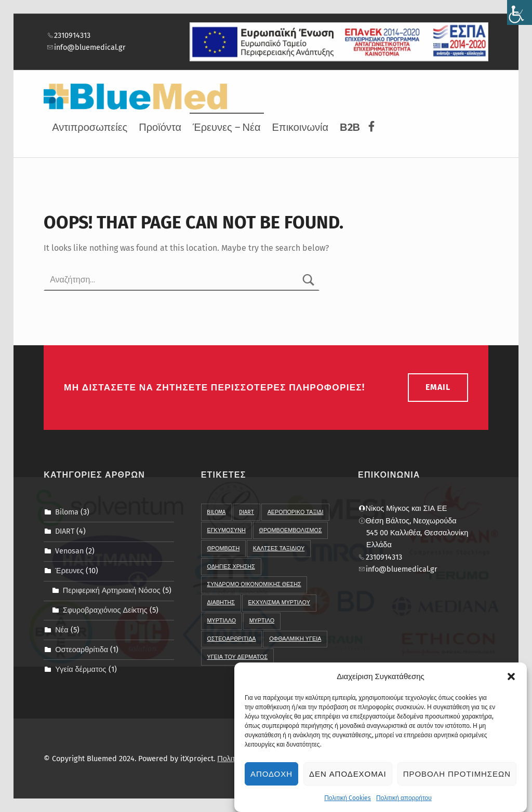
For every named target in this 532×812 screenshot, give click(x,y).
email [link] (438, 387)
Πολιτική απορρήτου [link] (404, 802)
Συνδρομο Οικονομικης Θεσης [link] (254, 584)
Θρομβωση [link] (223, 549)
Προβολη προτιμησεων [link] (457, 778)
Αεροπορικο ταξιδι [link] (296, 512)
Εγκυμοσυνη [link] (226, 530)
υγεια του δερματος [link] (237, 657)
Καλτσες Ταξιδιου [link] (279, 549)
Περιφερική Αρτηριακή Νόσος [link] (112, 590)
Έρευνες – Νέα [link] (227, 127)
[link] (520, 12)
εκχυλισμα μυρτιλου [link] (279, 603)
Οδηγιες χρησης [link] (231, 567)
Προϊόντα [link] (160, 127)
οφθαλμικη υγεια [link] (295, 639)
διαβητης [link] (221, 603)
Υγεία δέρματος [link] (81, 669)
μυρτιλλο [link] (221, 621)
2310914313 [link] (69, 35)
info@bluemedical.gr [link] (86, 47)
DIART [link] (65, 531)
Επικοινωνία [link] (301, 127)
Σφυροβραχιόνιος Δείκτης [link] (105, 610)
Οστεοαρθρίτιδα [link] (82, 649)
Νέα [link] (62, 630)
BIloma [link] (216, 512)
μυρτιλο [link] (262, 621)
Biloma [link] (67, 511)
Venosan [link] (69, 551)
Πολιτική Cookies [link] (348, 802)
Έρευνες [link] (69, 571)
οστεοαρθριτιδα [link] (231, 639)
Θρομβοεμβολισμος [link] (290, 530)
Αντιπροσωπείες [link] (90, 127)
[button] (511, 681)
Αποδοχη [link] (271, 778)
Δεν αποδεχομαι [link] (348, 778)
